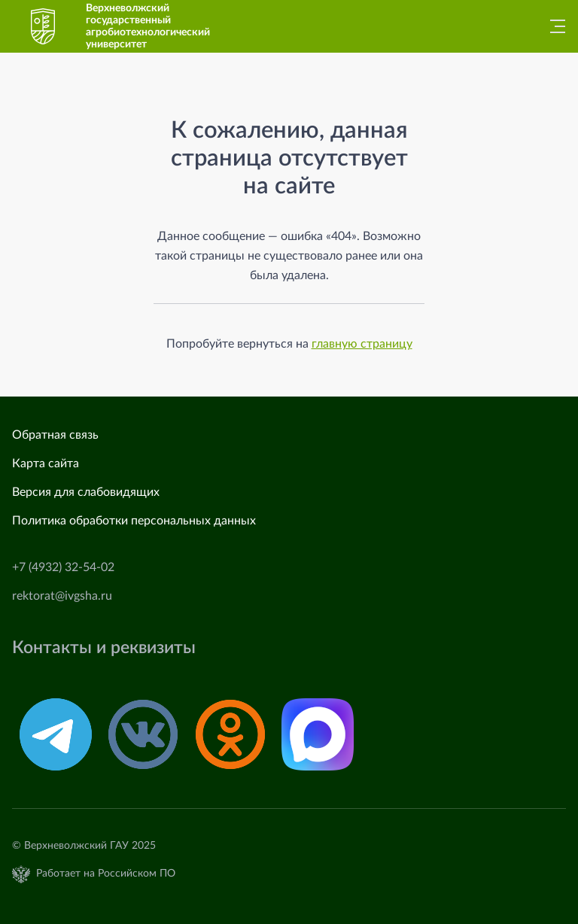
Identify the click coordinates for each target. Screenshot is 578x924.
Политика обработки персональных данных (134, 521)
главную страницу (362, 344)
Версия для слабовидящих (86, 492)
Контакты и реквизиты (104, 648)
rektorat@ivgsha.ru (62, 596)
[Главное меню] (553, 26)
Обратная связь (55, 435)
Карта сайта (46, 464)
